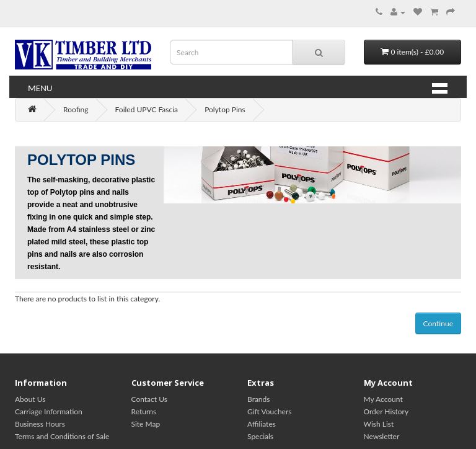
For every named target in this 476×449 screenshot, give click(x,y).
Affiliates (262, 424)
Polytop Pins (225, 109)
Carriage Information (49, 411)
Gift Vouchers (269, 411)
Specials (260, 436)
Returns (144, 411)
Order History (386, 411)
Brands (258, 399)
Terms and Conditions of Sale (62, 436)
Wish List (379, 424)
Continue (438, 323)
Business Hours (40, 424)
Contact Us (149, 399)
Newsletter (382, 436)
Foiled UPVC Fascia (147, 109)
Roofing (76, 109)
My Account (383, 399)
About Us (30, 399)
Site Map (146, 424)
